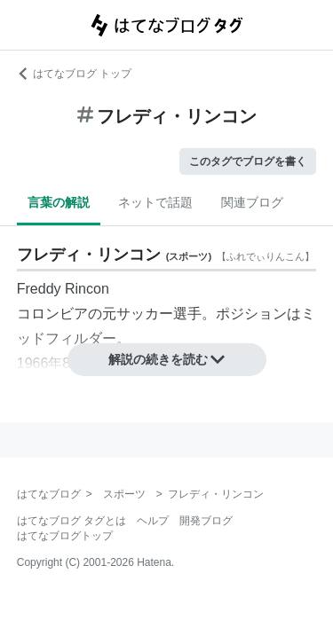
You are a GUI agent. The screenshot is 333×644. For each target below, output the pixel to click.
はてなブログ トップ (74, 74)
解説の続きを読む (167, 359)
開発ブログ (206, 521)
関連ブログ (252, 202)
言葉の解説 (59, 202)
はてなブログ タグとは (71, 521)
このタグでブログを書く (248, 161)
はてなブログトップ (65, 536)
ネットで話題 (155, 202)
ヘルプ (153, 521)
